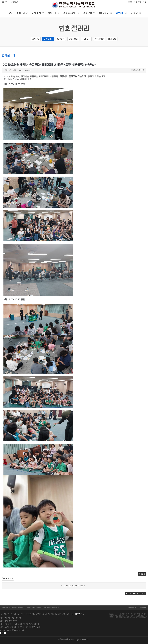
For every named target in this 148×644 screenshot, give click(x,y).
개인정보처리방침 (17, 608)
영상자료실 (73, 39)
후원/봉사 (104, 13)
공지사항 (36, 39)
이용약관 (5, 608)
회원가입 (139, 2)
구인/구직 (86, 39)
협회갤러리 (74, 29)
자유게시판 (99, 39)
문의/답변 (112, 39)
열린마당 (120, 13)
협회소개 (21, 13)
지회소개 (52, 13)
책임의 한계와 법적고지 (52, 608)
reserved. (86, 640)
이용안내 (131, 608)
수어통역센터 (70, 13)
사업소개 (36, 13)
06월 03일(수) (15, 2)
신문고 (134, 13)
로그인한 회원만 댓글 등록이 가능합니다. (74, 586)
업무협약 (61, 39)
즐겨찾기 (5, 2)
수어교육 (88, 13)
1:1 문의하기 (142, 608)
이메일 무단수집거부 (34, 608)
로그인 (130, 2)
